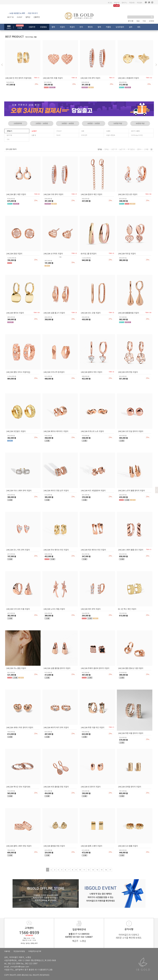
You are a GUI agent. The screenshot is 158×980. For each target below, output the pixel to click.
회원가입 (117, 3)
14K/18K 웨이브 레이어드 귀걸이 (56, 431)
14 (97, 870)
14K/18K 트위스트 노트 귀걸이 (92, 431)
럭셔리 (58, 135)
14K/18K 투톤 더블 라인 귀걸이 (93, 727)
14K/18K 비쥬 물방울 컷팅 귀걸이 (56, 787)
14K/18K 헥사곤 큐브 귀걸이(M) (18, 787)
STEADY (59, 131)
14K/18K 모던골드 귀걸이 (16, 431)
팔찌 (53, 27)
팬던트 (90, 27)
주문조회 (132, 3)
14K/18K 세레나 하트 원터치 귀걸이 (20, 727)
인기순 (100, 149)
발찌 (99, 27)
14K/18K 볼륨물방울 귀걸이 (129, 313)
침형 (83, 131)
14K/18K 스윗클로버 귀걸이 (129, 78)
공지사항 (131, 21)
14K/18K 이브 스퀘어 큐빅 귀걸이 (19, 490)
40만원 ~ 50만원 (94, 123)
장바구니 (124, 3)
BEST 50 (11, 17)
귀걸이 (62, 27)
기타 (8, 139)
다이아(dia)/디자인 (137, 135)
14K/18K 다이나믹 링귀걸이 (54, 372)
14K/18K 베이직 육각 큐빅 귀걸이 (56, 727)
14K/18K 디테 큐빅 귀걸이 (90, 78)
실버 (131, 27)
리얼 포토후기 (33, 13)
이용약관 (7, 951)
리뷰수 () (37, 78)
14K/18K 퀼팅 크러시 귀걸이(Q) (18, 372)
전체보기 (9, 131)
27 (110, 319)
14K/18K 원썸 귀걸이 (14, 254)
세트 (139, 27)
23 (37, 84)
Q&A (138, 21)
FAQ (144, 21)
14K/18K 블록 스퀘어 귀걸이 (91, 846)
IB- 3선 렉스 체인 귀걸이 (127, 609)
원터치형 (9, 135)
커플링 (108, 27)
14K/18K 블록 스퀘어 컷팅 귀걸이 (19, 846)
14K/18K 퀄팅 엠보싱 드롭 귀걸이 (131, 668)
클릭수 (139, 149)
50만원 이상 (118, 123)
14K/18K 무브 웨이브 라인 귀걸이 (56, 550)
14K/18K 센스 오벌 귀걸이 (91, 313)
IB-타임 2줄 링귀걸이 (89, 254)
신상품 (20, 27)
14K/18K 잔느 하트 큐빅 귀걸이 (18, 550)
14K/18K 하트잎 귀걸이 (127, 254)
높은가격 (122, 149)
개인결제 (139, 3)
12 (88, 870)
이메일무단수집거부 (35, 951)
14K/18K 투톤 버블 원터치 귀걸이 (131, 733)
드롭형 (108, 131)
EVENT (20, 17)
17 (110, 870)
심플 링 (34, 135)
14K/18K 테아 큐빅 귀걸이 (91, 609)
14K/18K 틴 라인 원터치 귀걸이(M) (18, 78)
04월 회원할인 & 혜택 (17, 13)
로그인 (110, 3)
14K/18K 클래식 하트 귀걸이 (91, 372)
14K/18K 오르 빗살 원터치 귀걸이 (131, 431)
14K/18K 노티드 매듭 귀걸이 (54, 609)
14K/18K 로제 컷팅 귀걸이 (128, 372)
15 (101, 870)
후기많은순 (131, 149)
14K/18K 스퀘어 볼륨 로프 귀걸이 (131, 550)
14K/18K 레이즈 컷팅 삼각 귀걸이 (56, 490)
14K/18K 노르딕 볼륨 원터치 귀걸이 (131, 490)
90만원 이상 (140, 123)
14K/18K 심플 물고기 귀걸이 (54, 313)
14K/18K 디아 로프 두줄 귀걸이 (18, 609)
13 (93, 870)
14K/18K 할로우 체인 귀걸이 (91, 194)
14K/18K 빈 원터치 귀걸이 (91, 787)
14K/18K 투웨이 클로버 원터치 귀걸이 (95, 668)
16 (106, 870)
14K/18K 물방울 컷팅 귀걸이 (54, 846)
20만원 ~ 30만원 (42, 123)
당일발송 (43, 27)
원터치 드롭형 (135, 131)
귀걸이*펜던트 (111, 135)
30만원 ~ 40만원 (68, 123)
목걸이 (72, 27)
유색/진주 (84, 135)
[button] (3, 65)
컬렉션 (28, 17)
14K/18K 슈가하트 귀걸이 (53, 254)
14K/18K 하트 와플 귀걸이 (53, 78)
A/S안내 (151, 21)
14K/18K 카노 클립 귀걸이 (16, 668)
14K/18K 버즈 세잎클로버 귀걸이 (93, 490)
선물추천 (37, 17)
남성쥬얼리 (120, 27)
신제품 (146, 149)
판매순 (107, 149)
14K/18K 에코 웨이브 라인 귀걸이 (93, 550)
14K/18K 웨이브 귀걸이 (15, 313)
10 (80, 870)
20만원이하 (18, 123)
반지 (81, 27)
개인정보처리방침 (19, 951)
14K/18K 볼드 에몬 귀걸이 (16, 194)
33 (73, 262)
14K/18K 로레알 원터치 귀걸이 (130, 787)
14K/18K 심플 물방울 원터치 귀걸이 (57, 668)
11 (84, 870)
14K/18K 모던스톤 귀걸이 (128, 194)
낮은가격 (114, 149)
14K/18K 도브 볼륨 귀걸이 (128, 846)
